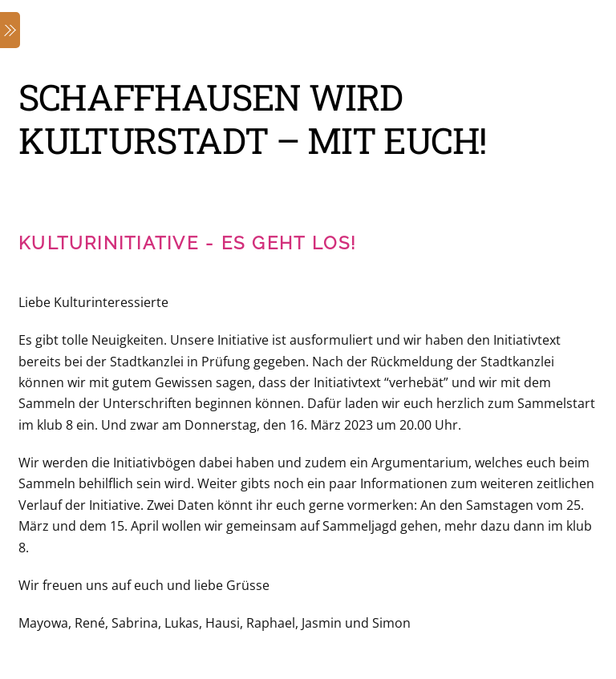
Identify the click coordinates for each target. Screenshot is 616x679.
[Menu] (10, 30)
